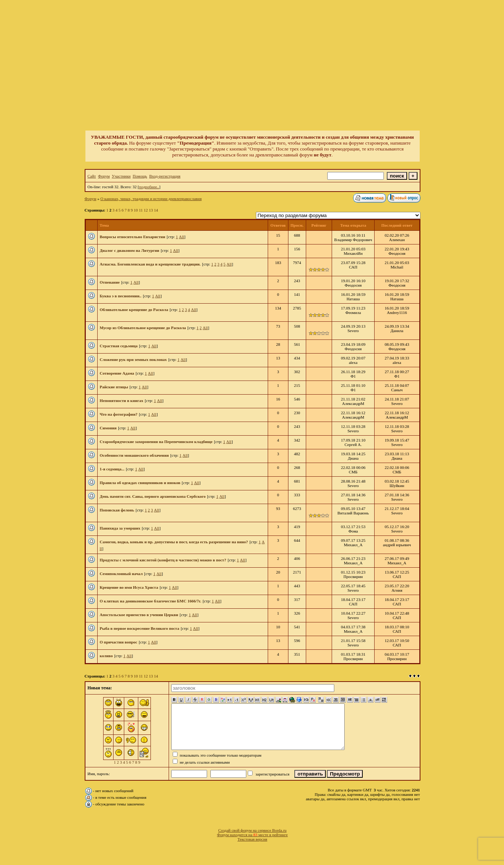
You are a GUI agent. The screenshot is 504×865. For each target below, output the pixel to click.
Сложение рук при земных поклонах (133, 359)
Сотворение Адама (117, 373)
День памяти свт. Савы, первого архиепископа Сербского (153, 496)
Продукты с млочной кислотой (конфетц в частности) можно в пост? (163, 560)
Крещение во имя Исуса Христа (129, 587)
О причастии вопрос (119, 642)
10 (136, 210)
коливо (106, 656)
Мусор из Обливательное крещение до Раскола (143, 328)
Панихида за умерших (120, 528)
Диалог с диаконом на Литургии (130, 250)
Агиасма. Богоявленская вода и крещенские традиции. (150, 264)
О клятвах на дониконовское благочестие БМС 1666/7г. (150, 601)
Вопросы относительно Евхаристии (133, 237)
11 (141, 210)
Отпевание (110, 282)
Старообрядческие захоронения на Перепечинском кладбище (156, 442)
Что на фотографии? (119, 414)
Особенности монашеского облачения (134, 455)
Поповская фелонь (117, 510)
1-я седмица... (112, 469)
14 (156, 210)
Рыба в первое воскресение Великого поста (140, 628)
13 (151, 210)
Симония (108, 428)
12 (146, 210)
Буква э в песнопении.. (121, 296)
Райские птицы (114, 387)
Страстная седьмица (119, 346)
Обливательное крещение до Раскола (134, 310)
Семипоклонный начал (121, 574)
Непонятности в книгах (122, 401)
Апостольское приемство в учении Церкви (139, 615)
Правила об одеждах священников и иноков (140, 483)
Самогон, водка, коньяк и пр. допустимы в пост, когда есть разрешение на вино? (174, 542)
